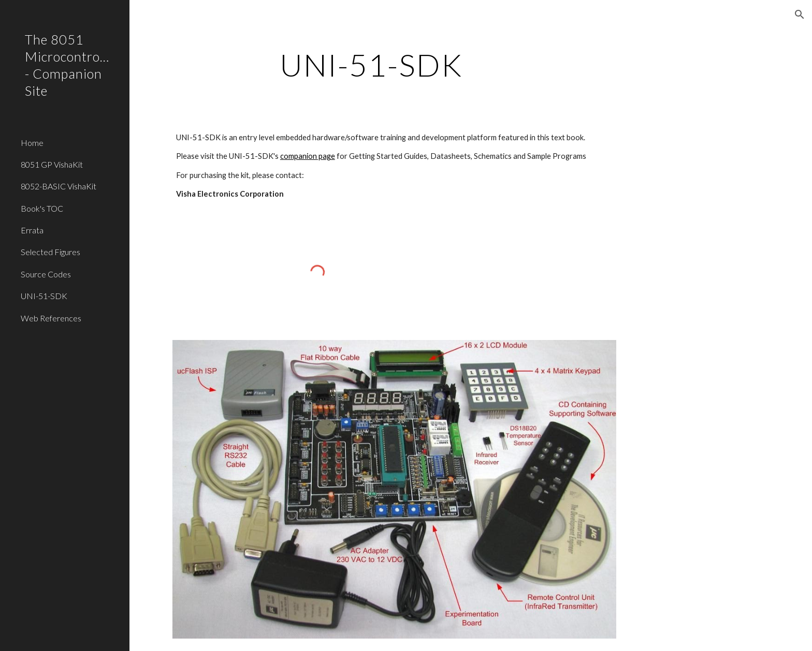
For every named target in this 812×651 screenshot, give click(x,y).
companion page (308, 156)
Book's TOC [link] (42, 208)
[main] (371, 65)
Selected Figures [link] (50, 252)
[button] (800, 14)
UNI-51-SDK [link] (44, 296)
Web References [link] (51, 318)
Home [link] (32, 143)
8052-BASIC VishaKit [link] (59, 186)
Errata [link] (32, 230)
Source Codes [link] (46, 274)
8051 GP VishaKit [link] (52, 164)
